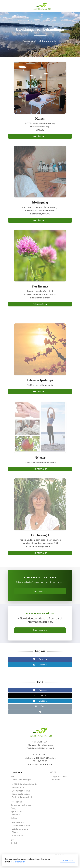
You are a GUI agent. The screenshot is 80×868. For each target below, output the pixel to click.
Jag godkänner (68, 860)
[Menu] (11, 6)
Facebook (43, 660)
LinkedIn (43, 666)
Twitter (43, 696)
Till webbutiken (40, 305)
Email (43, 707)
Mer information (40, 136)
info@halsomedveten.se (40, 764)
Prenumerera (40, 592)
